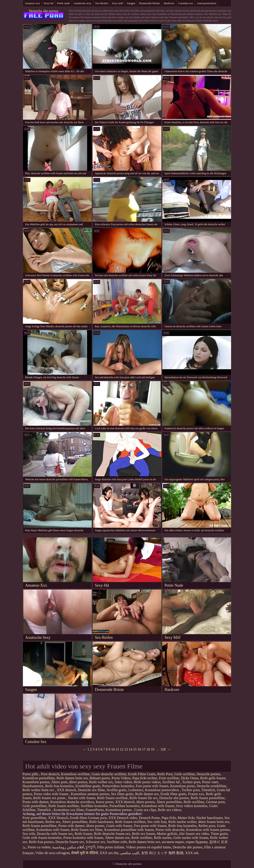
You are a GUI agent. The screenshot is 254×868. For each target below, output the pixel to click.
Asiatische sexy (83, 3)
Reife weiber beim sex (39, 790)
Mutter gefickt (167, 834)
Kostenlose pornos (119, 810)
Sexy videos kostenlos (192, 806)
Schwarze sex (95, 842)
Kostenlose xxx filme (69, 810)
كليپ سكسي (130, 853)
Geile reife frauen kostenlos (42, 838)
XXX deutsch (67, 790)
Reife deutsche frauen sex (112, 834)
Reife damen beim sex (72, 778)
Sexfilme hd (172, 782)
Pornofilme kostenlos (125, 806)
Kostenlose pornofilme (39, 778)
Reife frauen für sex (144, 798)
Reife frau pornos (41, 842)
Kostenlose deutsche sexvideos (72, 802)
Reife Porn (165, 774)
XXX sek (192, 853)
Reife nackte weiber (182, 822)
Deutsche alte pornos (44, 11)
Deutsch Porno (149, 818)
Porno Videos (121, 778)
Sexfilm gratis (117, 790)
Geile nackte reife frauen (191, 838)
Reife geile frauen (213, 778)
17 (144, 749)
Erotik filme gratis (173, 794)
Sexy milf (117, 3)
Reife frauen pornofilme (208, 798)
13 (126, 749)
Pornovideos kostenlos (118, 786)
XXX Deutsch (58, 818)
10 (113, 749)
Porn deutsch (50, 774)
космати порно (173, 842)
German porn (215, 802)
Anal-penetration (206, 3)
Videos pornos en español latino (148, 847)
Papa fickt (169, 818)
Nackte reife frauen (82, 798)
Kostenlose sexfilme (75, 774)
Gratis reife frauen (119, 826)
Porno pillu (31, 774)
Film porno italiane (111, 847)
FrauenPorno (95, 810)
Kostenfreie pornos (36, 782)
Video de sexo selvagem (52, 853)
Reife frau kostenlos (59, 786)
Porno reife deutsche (170, 830)
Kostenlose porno (183, 786)
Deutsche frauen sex (70, 842)
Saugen (131, 3)
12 (122, 749)
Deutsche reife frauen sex (55, 834)
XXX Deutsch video (123, 818)
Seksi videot (123, 782)
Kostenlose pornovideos (162, 790)
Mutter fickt (186, 818)
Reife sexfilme (194, 802)
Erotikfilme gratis (88, 786)
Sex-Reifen (102, 3)
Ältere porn (59, 782)
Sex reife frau (157, 822)
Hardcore (169, 3)
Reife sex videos (170, 810)
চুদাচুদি (91, 847)
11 (117, 749)
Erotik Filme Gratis (142, 774)
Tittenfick (208, 790)
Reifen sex (53, 822)
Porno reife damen (35, 802)
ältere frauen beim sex (214, 822)
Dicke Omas (190, 778)
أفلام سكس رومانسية (68, 847)
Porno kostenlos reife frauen (83, 838)
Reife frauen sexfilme (113, 798)
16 (139, 749)
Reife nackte (163, 838)
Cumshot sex (186, 3)
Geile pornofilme (35, 806)
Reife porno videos (147, 782)
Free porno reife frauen (152, 786)
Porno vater (210, 782)
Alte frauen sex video (194, 834)
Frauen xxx (196, 794)
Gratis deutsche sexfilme (109, 774)
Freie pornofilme (34, 818)
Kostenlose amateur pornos (90, 794)
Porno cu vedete (39, 847)
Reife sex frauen (144, 834)
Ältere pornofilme (169, 802)
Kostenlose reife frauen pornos (208, 830)
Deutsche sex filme (91, 790)
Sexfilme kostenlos (94, 806)
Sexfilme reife (117, 842)
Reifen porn (207, 826)
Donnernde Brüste (149, 3)
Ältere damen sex (117, 838)
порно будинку (197, 842)
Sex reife (29, 834)
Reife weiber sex (101, 782)
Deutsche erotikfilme (212, 786)
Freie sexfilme (169, 778)
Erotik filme (78, 818)
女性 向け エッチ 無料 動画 (162, 853)
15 (135, 749)
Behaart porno (100, 778)
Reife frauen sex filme (87, 830)
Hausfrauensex (33, 786)
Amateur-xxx (32, 3)
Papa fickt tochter (145, 778)
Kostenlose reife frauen (158, 806)
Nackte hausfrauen (209, 818)
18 (148, 749)
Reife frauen (83, 834)
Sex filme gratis (122, 794)
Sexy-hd (48, 3)
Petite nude (63, 3)
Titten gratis (219, 834)
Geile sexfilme (185, 774)
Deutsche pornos (208, 774)
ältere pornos (78, 782)
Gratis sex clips (145, 810)
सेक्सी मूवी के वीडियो (85, 853)
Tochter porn (191, 782)
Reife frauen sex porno (50, 798)
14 (131, 749)
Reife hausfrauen (101, 822)
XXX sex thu (109, 853)
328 (163, 749)
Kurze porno (105, 802)
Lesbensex (136, 790)
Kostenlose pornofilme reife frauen (129, 830)
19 (153, 749)
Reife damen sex (147, 794)
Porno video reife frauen (52, 794)
